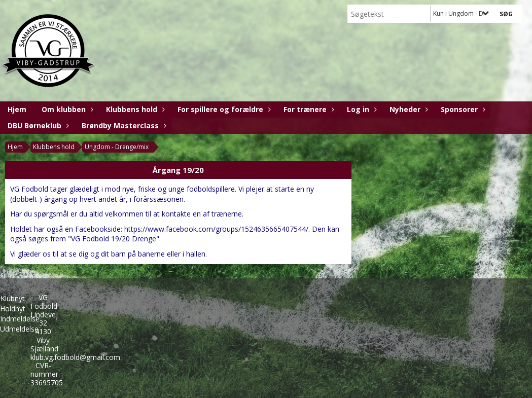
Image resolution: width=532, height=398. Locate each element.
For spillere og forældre (223, 109)
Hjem (17, 109)
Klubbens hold (134, 109)
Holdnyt (13, 309)
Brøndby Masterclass (123, 125)
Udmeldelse (19, 329)
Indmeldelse (20, 319)
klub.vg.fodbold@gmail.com (75, 357)
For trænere (308, 109)
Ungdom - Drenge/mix (117, 147)
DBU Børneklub (37, 125)
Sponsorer (462, 109)
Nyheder (407, 109)
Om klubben (66, 109)
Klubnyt (13, 298)
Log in (361, 109)
